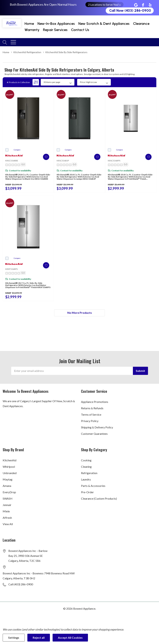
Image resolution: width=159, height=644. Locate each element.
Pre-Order (87, 492)
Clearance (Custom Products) (99, 498)
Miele (6, 511)
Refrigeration (89, 473)
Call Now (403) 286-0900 (130, 10)
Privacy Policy (90, 421)
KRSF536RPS (11, 269)
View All (8, 524)
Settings (14, 638)
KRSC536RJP (63, 161)
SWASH (8, 498)
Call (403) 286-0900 (21, 584)
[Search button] (5, 42)
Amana (7, 486)
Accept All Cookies (70, 638)
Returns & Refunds (92, 408)
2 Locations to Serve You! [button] (105, 5)
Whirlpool (9, 467)
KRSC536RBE (12, 161)
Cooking (86, 460)
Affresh (7, 518)
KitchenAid (10, 460)
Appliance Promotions (95, 402)
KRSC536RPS (114, 161)
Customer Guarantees (94, 434)
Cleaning (86, 467)
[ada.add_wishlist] (45, 157)
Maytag (8, 479)
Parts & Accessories (93, 486)
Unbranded (10, 473)
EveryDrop (9, 492)
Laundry (86, 479)
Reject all (39, 638)
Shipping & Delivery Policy (97, 427)
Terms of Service (91, 414)
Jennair (7, 505)
